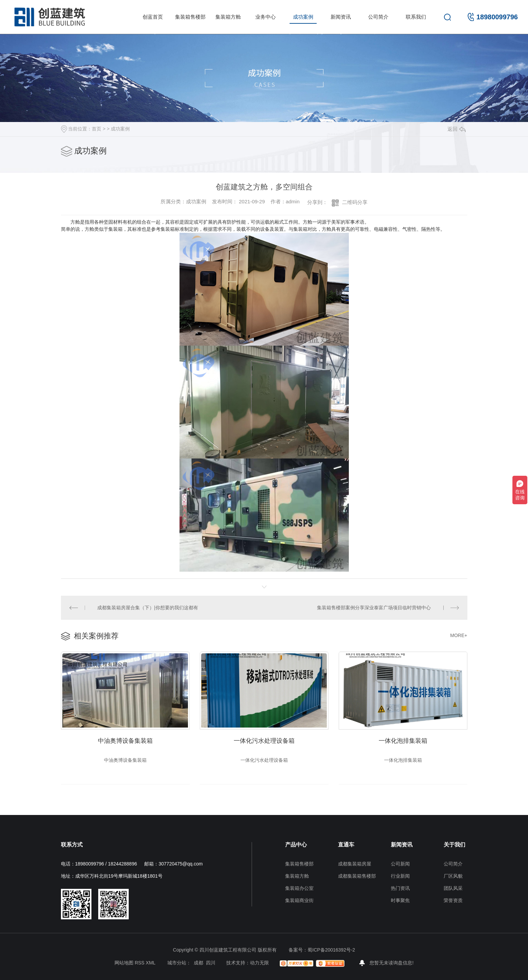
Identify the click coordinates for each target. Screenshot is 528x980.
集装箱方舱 (228, 17)
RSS (140, 963)
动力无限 (259, 963)
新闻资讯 (341, 17)
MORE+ (459, 635)
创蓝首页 (153, 17)
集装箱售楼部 (190, 17)
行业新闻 (400, 876)
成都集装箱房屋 (355, 864)
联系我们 (416, 17)
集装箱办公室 (299, 888)
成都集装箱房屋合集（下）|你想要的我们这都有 (148, 608)
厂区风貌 (453, 876)
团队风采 (453, 888)
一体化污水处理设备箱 (264, 741)
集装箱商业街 (299, 900)
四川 (211, 963)
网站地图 (124, 963)
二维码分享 (355, 202)
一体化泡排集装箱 (403, 741)
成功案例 (303, 17)
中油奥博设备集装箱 (125, 741)
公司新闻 (400, 864)
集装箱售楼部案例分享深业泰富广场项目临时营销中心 (374, 608)
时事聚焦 (400, 900)
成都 (198, 963)
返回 (457, 129)
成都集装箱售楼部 (357, 876)
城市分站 (177, 963)
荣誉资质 (453, 900)
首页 (97, 129)
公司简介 (378, 17)
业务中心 (266, 17)
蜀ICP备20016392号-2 (331, 950)
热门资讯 (400, 888)
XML (150, 963)
